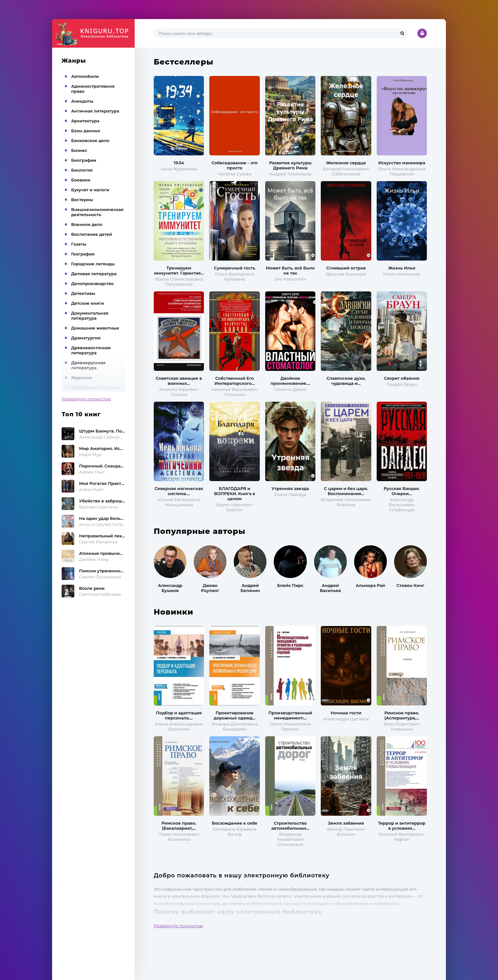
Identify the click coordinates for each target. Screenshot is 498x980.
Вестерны (82, 200)
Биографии (84, 160)
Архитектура (85, 121)
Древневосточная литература (91, 350)
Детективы (83, 293)
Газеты (79, 244)
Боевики (81, 180)
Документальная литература (90, 316)
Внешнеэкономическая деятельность (97, 212)
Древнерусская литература (88, 365)
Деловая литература (94, 274)
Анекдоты (82, 101)
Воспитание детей (92, 234)
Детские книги (87, 303)
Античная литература (95, 111)
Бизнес (79, 150)
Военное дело (87, 224)
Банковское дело (90, 140)
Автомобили (85, 76)
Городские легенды (93, 264)
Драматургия (86, 338)
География (83, 254)
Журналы (82, 378)
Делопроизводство (92, 283)
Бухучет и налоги (90, 190)
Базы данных (86, 131)
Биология (82, 170)
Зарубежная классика (95, 387)
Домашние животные (95, 328)
